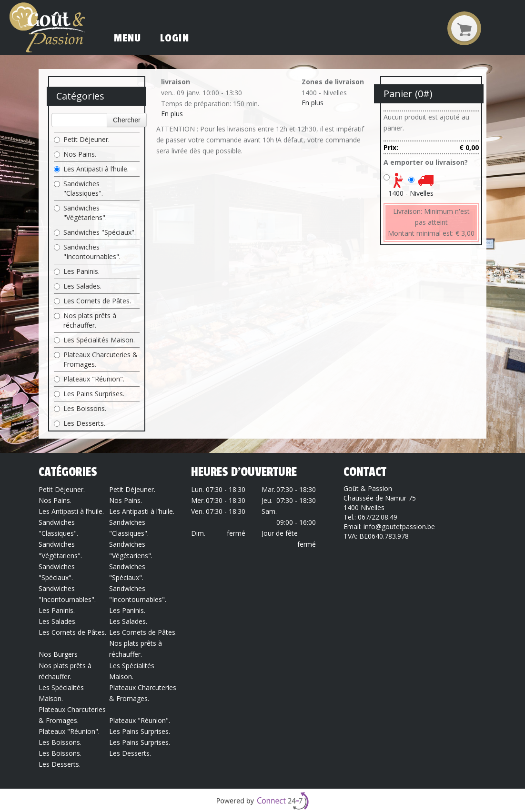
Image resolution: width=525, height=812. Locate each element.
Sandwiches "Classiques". (78, 188)
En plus (172, 114)
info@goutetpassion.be (399, 526)
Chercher (127, 120)
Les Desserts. (80, 423)
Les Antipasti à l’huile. (91, 169)
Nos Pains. (75, 154)
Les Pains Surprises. (89, 394)
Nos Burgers (58, 654)
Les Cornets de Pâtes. (92, 301)
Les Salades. (78, 286)
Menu (127, 38)
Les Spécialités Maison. (94, 340)
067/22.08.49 (378, 517)
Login (175, 38)
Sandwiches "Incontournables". (87, 252)
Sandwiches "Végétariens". (80, 213)
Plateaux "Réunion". (89, 379)
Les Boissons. (80, 408)
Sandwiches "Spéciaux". (95, 232)
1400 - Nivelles (411, 193)
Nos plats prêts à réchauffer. (85, 320)
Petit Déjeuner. (82, 139)
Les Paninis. (77, 271)
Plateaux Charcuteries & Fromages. (96, 359)
